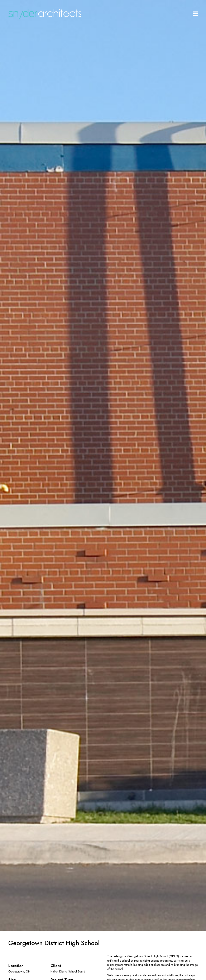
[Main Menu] (195, 14)
